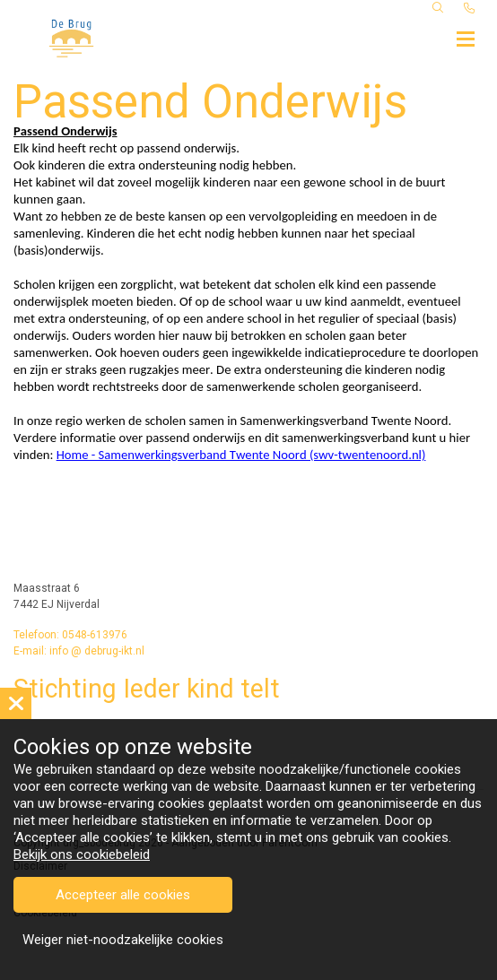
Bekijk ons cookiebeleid (82, 854)
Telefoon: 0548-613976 (70, 635)
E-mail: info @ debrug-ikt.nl (79, 651)
